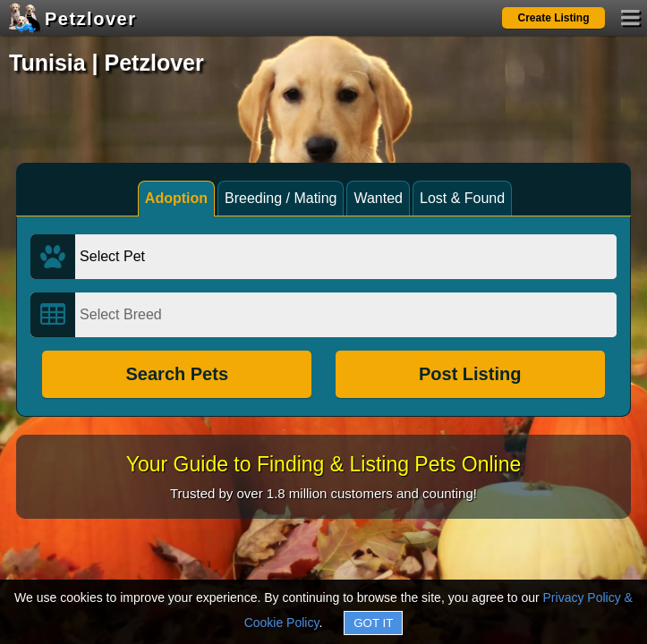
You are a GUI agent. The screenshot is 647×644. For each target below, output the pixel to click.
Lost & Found (462, 198)
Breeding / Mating (281, 198)
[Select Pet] (346, 257)
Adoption (176, 198)
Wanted (378, 198)
